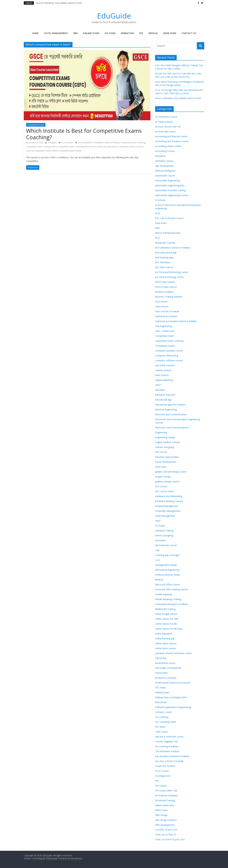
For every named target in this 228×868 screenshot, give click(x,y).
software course (164, 712)
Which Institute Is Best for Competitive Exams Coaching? (84, 134)
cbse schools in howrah (167, 311)
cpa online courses (165, 365)
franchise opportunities (167, 457)
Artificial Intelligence (165, 171)
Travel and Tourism (165, 766)
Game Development (166, 462)
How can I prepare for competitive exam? (117, 147)
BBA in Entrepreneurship (168, 233)
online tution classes (166, 648)
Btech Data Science (165, 282)
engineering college (165, 437)
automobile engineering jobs (170, 185)
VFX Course (161, 786)
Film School (161, 452)
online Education (164, 634)
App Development (164, 166)
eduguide (53, 143)
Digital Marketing (164, 380)
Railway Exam (91, 33)
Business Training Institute (169, 297)
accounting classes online (168, 146)
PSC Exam (160, 688)
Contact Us (189, 33)
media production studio (168, 575)
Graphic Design (163, 477)
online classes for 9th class (169, 629)
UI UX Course (162, 771)
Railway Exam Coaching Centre (171, 697)
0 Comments (66, 143)
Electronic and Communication (171, 414)
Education (160, 390)
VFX (141, 33)
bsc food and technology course (172, 272)
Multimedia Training (165, 609)
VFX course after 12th (166, 791)
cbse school (161, 302)
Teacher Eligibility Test (167, 741)
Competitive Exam (36, 125)
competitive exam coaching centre (41, 147)
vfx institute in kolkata (166, 795)
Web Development (165, 825)
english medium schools (168, 442)
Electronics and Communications (172, 428)
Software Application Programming (173, 707)
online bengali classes (166, 614)
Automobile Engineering (167, 180)
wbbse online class (165, 805)
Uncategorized (163, 776)
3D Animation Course (166, 117)
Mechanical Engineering (167, 570)
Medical (153, 33)
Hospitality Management (168, 511)
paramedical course (165, 663)
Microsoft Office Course (168, 584)
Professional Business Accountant (173, 683)
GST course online (165, 491)
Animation (127, 33)
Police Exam (161, 673)
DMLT (158, 385)
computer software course (169, 360)
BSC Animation (163, 262)
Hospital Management (167, 506)
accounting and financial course (171, 136)
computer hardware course (169, 351)
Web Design (161, 815)
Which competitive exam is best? (67, 151)
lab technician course (166, 545)
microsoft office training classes (172, 589)
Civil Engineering (163, 326)
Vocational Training (165, 800)
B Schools (160, 200)
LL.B (157, 560)
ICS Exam (160, 526)
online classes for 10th (167, 619)
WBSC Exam (161, 810)
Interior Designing (164, 535)
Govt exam (161, 467)
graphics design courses (167, 481)
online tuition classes (166, 643)
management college (166, 565)
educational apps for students (170, 405)
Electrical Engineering (166, 409)
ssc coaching (162, 717)
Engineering (161, 432)
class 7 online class (165, 331)
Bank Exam (170, 33)
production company (166, 678)
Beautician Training (165, 243)
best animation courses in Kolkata (173, 248)
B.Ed (157, 213)
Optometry (161, 658)
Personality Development (168, 668)
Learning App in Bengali (167, 555)
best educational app (166, 252)
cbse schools (162, 306)
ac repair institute (164, 122)
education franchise (165, 395)
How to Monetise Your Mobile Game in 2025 (59, 3)
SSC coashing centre (166, 722)
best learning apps (165, 257)
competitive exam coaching (133, 143)
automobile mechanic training (170, 190)
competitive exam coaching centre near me (77, 147)
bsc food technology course (169, 277)
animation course (164, 161)
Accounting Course (165, 151)
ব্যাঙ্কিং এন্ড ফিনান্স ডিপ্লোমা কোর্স (170, 840)
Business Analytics (165, 292)
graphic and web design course (171, 472)
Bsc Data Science (164, 267)
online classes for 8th (166, 624)
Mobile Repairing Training (168, 599)
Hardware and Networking (169, 496)
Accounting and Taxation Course (172, 141)
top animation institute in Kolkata (172, 756)
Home (35, 33)
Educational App (163, 400)
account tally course (165, 131)
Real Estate (161, 702)
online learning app (165, 638)
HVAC (158, 521)
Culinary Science (163, 370)
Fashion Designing (165, 447)
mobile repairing (163, 594)
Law (157, 550)
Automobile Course (165, 176)
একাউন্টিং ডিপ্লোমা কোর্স (166, 830)
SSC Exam (110, 33)
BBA (76, 33)
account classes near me (168, 127)
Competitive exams (165, 346)
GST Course (161, 486)
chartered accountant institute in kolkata (176, 321)
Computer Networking (167, 356)
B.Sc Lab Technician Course (169, 218)
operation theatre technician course (173, 653)
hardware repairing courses (169, 501)
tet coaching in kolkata (167, 746)
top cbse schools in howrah (169, 761)
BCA (157, 238)
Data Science (162, 375)
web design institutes (166, 820)
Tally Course (161, 732)
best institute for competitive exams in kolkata (99, 143)
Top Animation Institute (167, 751)
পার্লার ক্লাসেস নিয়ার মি (166, 835)
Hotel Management (56, 33)
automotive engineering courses (172, 195)
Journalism (161, 540)
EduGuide (114, 16)
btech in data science (166, 287)
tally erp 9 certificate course (169, 737)
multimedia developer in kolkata (171, 604)
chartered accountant (166, 316)
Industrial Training (164, 531)
